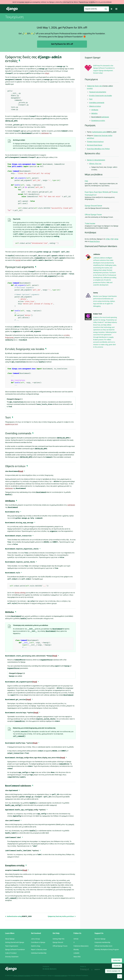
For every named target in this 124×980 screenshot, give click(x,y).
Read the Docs (95, 241)
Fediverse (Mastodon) (81, 946)
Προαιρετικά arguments (98, 92)
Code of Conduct (11, 953)
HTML (108, 239)
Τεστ (91, 99)
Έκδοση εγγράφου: (114, 971)
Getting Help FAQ (58, 939)
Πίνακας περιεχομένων (95, 142)
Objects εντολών (95, 106)
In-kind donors (50, 969)
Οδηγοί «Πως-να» (95, 164)
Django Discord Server (93, 206)
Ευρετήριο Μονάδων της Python (98, 149)
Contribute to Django (38, 942)
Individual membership (39, 953)
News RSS (77, 957)
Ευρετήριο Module (101, 192)
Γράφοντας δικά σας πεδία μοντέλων (62, 916)
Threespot (85, 969)
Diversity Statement (12, 957)
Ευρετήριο (89, 192)
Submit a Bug (36, 946)
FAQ (86, 181)
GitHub (76, 939)
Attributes (95, 110)
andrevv (100, 969)
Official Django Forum (93, 215)
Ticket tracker (90, 224)
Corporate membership (102, 942)
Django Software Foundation (15, 950)
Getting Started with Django (15, 942)
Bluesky (76, 950)
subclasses (100, 117)
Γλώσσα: (117, 966)
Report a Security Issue (39, 950)
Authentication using (18, 916)
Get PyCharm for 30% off (62, 44)
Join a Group (35, 939)
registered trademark (61, 976)
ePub (117, 239)
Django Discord (58, 942)
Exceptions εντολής (98, 121)
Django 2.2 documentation (96, 160)
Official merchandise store (103, 946)
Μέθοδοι (94, 113)
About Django (10, 939)
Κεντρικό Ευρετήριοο (95, 145)
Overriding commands (97, 103)
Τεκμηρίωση (14, 17)
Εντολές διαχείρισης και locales (100, 96)
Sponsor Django (100, 939)
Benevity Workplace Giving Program (107, 950)
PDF (112, 239)
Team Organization (12, 946)
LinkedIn (76, 953)
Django (12, 9)
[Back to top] (120, 976)
